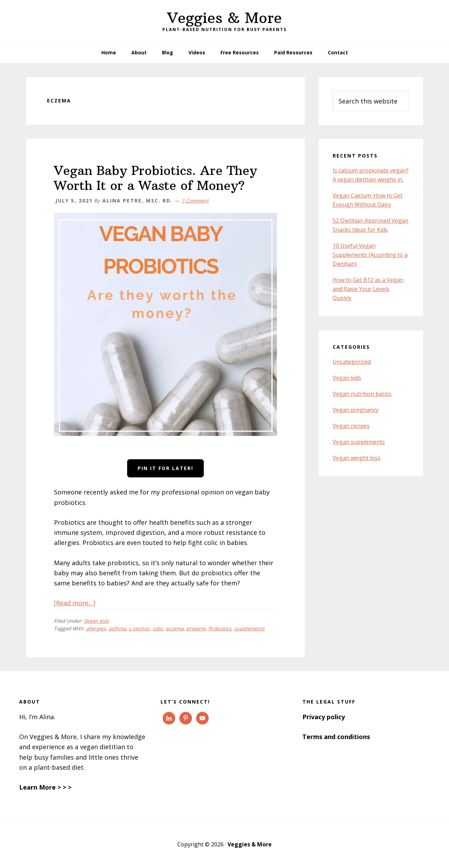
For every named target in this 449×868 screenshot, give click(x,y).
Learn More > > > (45, 787)
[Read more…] (75, 603)
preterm (196, 628)
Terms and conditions (336, 737)
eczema (175, 628)
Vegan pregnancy (356, 410)
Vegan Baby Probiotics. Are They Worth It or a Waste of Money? (156, 178)
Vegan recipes (351, 426)
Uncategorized (352, 362)
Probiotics (220, 628)
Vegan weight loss (357, 458)
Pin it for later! (165, 468)
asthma (117, 628)
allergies (96, 628)
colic (158, 628)
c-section (139, 628)
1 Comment (195, 201)
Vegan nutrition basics (362, 394)
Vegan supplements (359, 442)
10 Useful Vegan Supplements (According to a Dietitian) (370, 255)
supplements (249, 628)
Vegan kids (96, 621)
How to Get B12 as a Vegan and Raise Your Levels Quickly (368, 289)
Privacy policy (324, 717)
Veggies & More (224, 18)
